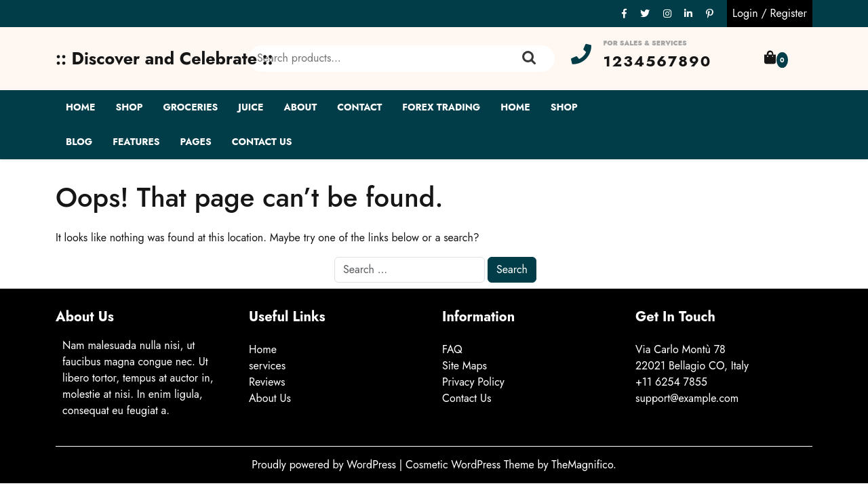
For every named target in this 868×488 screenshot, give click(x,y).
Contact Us (262, 142)
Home (80, 107)
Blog (79, 142)
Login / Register (770, 13)
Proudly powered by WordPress (325, 465)
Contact (359, 107)
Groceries (190, 107)
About (301, 107)
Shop (129, 107)
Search (529, 58)
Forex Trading (441, 107)
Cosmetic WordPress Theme (471, 465)
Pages (196, 142)
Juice (251, 107)
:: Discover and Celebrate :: (164, 58)
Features (136, 142)
